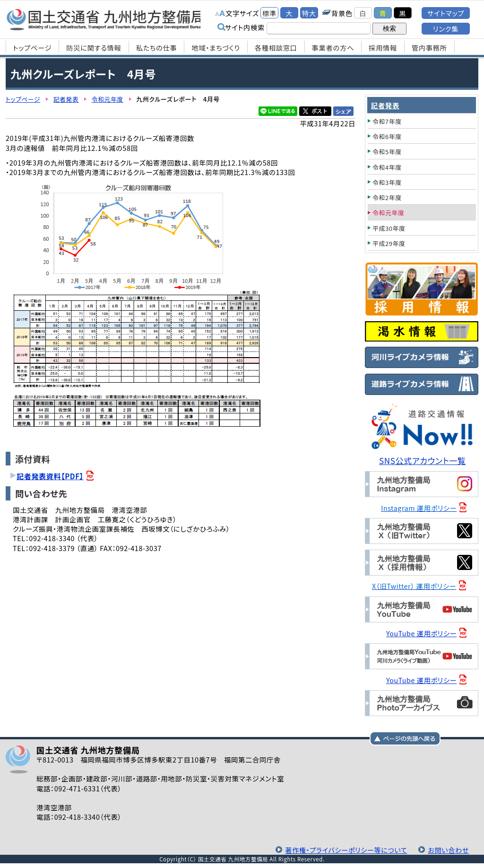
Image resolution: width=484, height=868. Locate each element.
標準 (269, 13)
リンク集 (446, 29)
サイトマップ (446, 13)
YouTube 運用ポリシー (422, 633)
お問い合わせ (448, 850)
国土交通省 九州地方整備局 (106, 19)
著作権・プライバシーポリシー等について (345, 850)
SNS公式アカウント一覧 (423, 460)
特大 (309, 13)
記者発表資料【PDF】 (50, 476)
